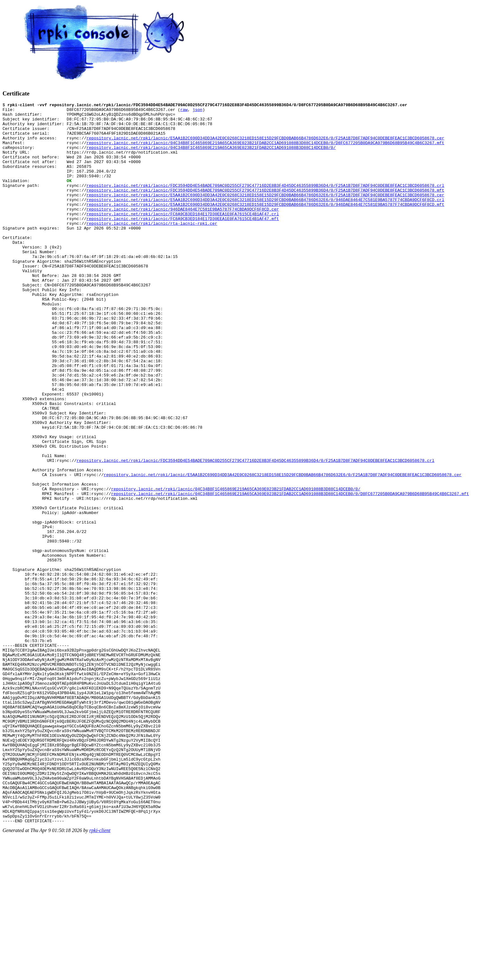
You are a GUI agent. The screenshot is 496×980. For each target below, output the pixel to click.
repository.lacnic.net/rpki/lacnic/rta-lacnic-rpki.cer (152, 248)
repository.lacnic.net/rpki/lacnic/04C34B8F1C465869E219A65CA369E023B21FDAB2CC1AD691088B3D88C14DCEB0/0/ (211, 157)
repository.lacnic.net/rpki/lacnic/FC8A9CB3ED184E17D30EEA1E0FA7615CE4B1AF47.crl (183, 236)
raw (184, 111)
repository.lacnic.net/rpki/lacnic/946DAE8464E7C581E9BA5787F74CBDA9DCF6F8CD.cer (183, 231)
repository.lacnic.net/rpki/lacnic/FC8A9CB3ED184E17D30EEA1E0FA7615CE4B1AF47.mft (183, 242)
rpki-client (100, 974)
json (198, 111)
